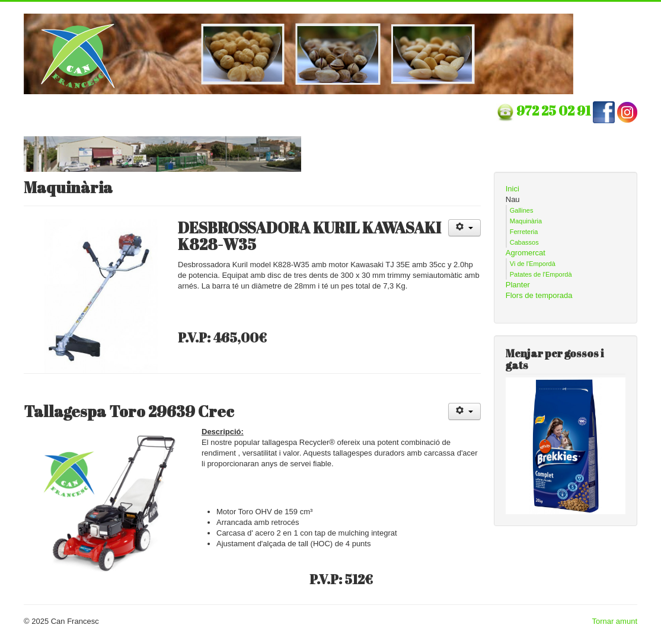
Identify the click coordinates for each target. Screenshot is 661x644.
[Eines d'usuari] (464, 228)
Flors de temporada (539, 295)
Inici (512, 189)
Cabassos (524, 242)
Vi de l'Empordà (533, 264)
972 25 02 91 (555, 110)
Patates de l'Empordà (541, 274)
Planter (518, 285)
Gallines (522, 210)
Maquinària (526, 221)
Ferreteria (524, 232)
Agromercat (526, 253)
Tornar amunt (614, 621)
